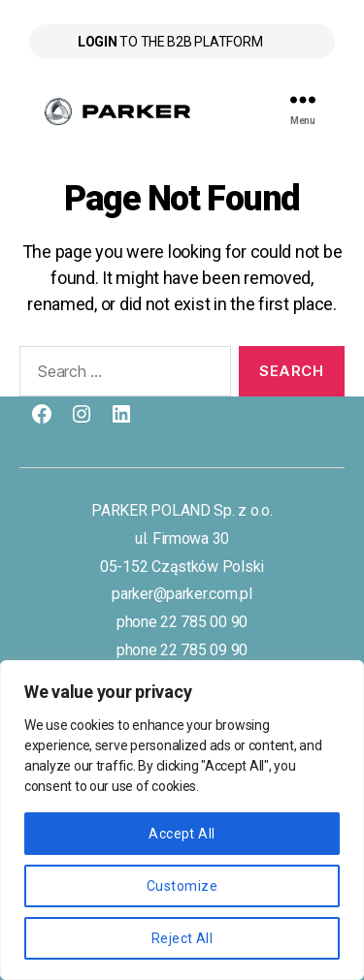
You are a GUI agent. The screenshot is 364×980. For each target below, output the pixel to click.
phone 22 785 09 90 (182, 650)
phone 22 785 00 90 (182, 622)
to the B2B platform (170, 42)
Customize (182, 886)
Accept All (182, 834)
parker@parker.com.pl (182, 594)
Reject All (182, 938)
